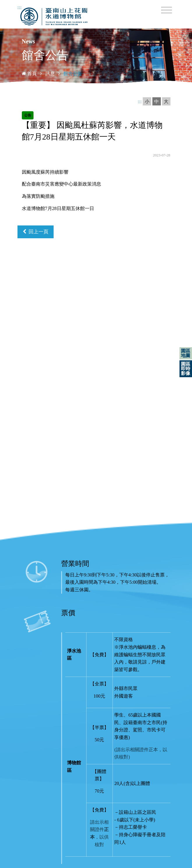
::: (20, 7)
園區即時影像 (186, 369)
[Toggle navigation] (167, 10)
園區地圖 (186, 353)
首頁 (29, 74)
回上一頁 (36, 232)
